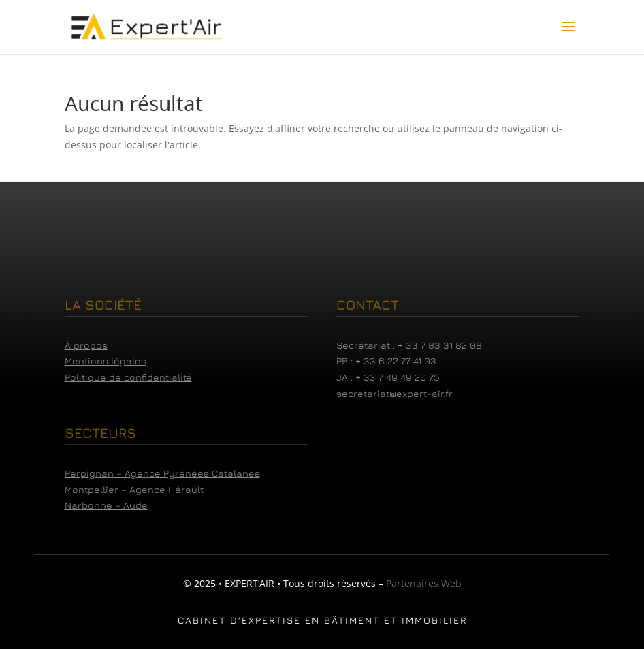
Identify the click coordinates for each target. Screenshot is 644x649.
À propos (86, 345)
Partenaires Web (424, 583)
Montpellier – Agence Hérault (134, 489)
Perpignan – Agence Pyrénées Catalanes (162, 473)
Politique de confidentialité (128, 377)
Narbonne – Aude (106, 505)
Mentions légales (106, 361)
